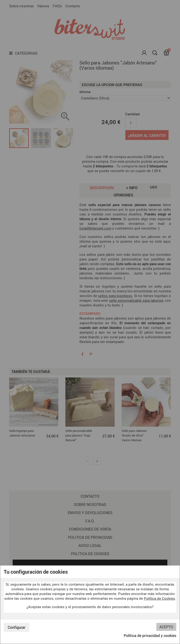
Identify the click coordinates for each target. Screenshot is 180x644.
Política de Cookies (159, 598)
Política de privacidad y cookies (150, 636)
